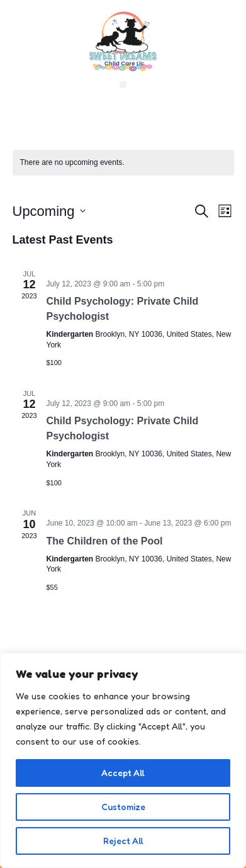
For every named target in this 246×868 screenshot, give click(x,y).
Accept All (123, 773)
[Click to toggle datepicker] (49, 211)
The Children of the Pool (105, 541)
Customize (123, 807)
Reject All (123, 841)
